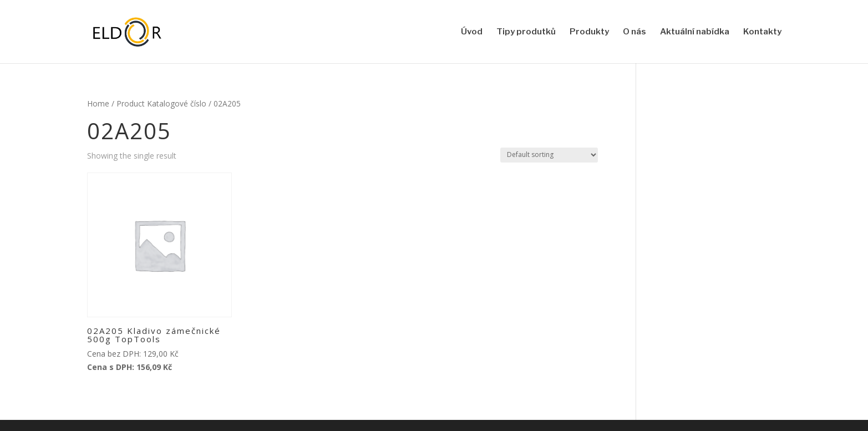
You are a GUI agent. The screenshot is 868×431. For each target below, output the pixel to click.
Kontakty (762, 32)
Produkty (589, 32)
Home (98, 103)
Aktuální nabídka (695, 32)
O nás (634, 32)
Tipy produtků (526, 32)
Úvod (472, 32)
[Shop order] (549, 155)
